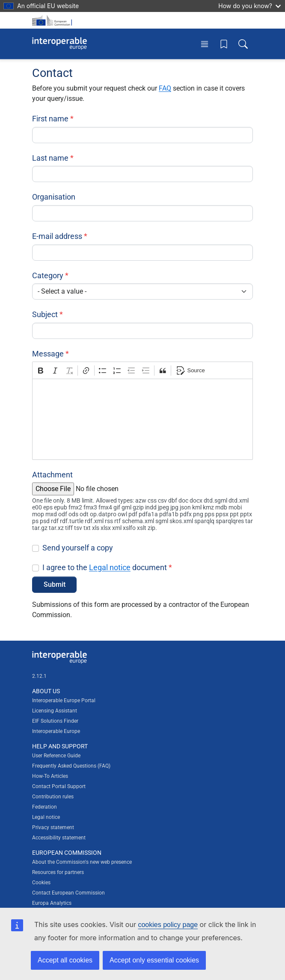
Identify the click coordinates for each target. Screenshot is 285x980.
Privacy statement (53, 827)
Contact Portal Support (59, 786)
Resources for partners (58, 872)
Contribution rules (53, 797)
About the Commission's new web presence (82, 862)
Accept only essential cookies (154, 960)
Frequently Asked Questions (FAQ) (71, 766)
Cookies (41, 883)
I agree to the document (105, 567)
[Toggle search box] (243, 44)
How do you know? (249, 6)
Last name (50, 158)
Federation (45, 807)
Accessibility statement (59, 838)
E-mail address (57, 236)
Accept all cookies (65, 960)
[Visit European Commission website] (53, 20)
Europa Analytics (52, 903)
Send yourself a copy (78, 548)
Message (48, 354)
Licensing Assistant (55, 711)
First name (50, 119)
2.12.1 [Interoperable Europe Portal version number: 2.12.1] (39, 676)
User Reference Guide (56, 756)
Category (48, 275)
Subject (45, 314)
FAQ (165, 88)
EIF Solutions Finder (55, 721)
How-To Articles (50, 776)
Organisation (54, 197)
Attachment (52, 475)
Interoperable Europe (56, 731)
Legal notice (110, 567)
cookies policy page (168, 925)
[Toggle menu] (205, 44)
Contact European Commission (68, 893)
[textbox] (142, 419)
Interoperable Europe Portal (64, 700)
